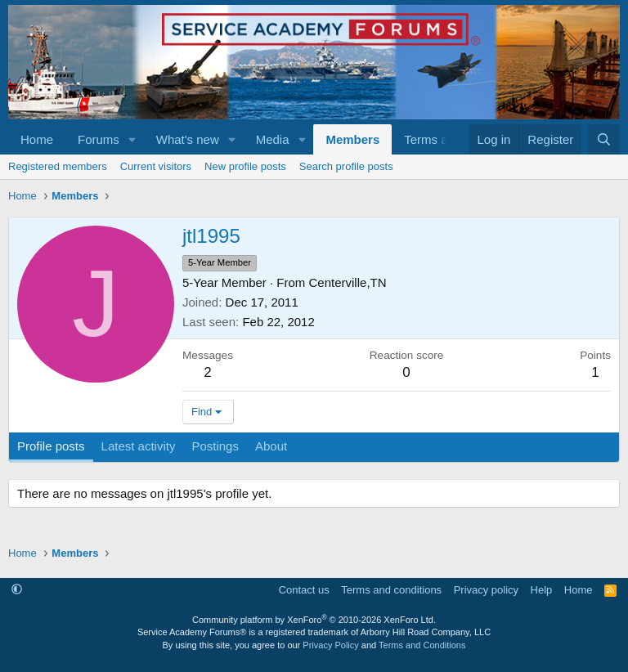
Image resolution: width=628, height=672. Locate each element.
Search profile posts (346, 166)
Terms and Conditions (422, 645)
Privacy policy (486, 590)
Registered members (58, 166)
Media (273, 139)
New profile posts (245, 166)
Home (37, 139)
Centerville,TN (348, 282)
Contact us (304, 590)
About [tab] (271, 446)
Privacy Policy (330, 645)
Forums (99, 139)
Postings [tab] (215, 446)
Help (542, 590)
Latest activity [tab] (139, 446)
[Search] (604, 139)
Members (352, 139)
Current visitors (156, 166)
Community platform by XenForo (314, 620)
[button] (132, 139)
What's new (188, 139)
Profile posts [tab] (51, 446)
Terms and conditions (391, 590)
